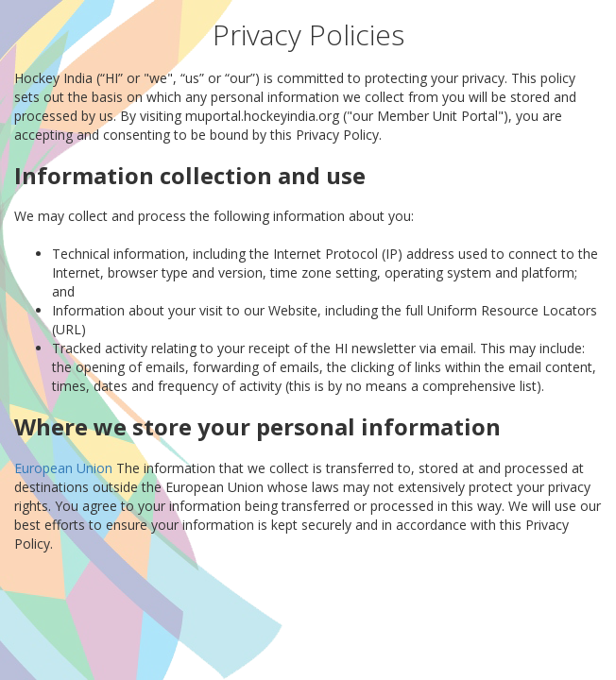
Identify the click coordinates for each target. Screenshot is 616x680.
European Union (63, 468)
